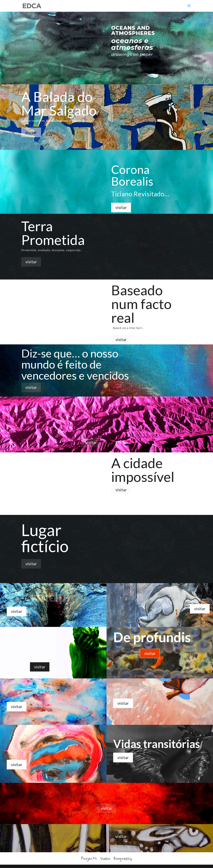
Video (105, 858)
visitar (31, 132)
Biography (123, 858)
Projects (89, 858)
